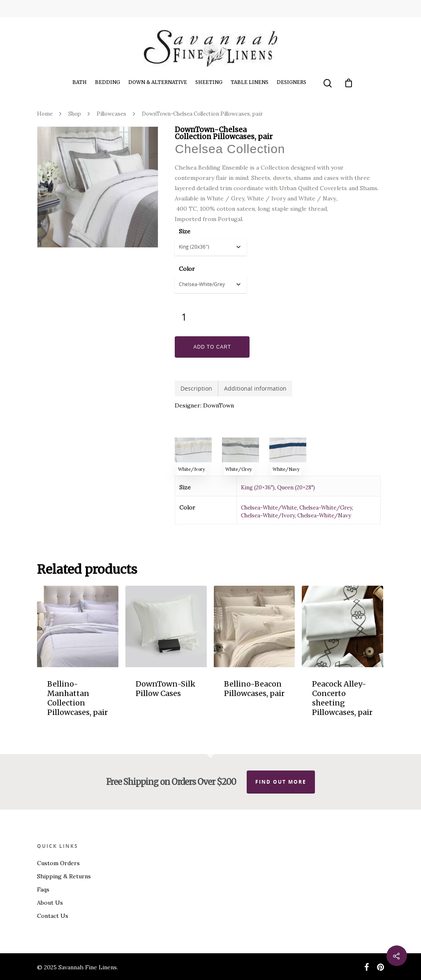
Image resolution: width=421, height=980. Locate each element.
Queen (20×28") (296, 488)
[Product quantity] (184, 317)
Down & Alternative (158, 82)
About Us (50, 903)
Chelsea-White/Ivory (268, 516)
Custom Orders (58, 863)
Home (45, 114)
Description (196, 388)
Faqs (43, 889)
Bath (80, 82)
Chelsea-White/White (269, 508)
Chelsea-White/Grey (326, 508)
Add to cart (212, 347)
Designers (291, 82)
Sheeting (209, 82)
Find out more (281, 782)
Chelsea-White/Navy (324, 516)
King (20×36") (258, 488)
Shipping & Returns (64, 876)
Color (187, 269)
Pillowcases (111, 114)
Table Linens (250, 82)
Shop (75, 114)
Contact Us (53, 916)
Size (185, 231)
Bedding (108, 82)
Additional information (255, 388)
